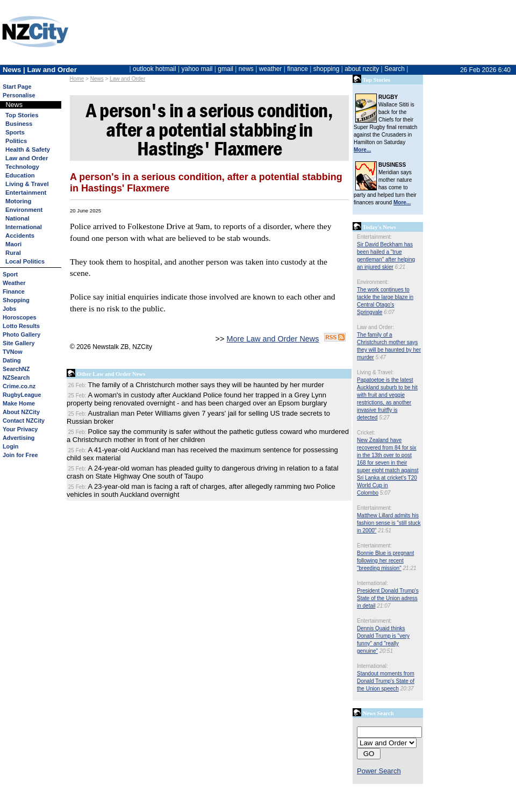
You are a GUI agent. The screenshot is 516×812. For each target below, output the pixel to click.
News (97, 79)
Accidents (20, 236)
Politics (16, 141)
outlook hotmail (155, 69)
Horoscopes (19, 317)
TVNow (13, 352)
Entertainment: (374, 237)
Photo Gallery (21, 334)
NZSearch (16, 377)
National (17, 218)
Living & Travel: (375, 372)
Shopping (16, 300)
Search (395, 69)
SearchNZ (16, 369)
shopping (327, 69)
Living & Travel (27, 184)
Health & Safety (28, 149)
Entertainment (26, 193)
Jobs (9, 309)
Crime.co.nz (19, 386)
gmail (225, 69)
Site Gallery (19, 343)
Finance (14, 291)
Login (10, 446)
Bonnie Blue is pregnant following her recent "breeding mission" (385, 561)
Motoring (18, 201)
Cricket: (366, 433)
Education (20, 175)
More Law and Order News (273, 339)
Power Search (379, 771)
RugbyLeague (22, 395)
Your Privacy (20, 429)
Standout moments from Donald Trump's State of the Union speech (386, 681)
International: (372, 583)
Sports (15, 132)
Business (19, 124)
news (246, 69)
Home (77, 79)
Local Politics (25, 261)
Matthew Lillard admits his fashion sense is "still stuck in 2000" (389, 523)
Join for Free (20, 455)
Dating (12, 360)
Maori (13, 244)
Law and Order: (375, 327)
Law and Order (127, 79)
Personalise (19, 95)
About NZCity (21, 412)
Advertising (19, 438)
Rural (13, 253)
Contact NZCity (24, 421)
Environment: (373, 282)
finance (298, 69)
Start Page (17, 87)
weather (271, 69)
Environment (24, 210)
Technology (22, 167)
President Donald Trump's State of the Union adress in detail (388, 598)
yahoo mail (197, 69)
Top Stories (22, 115)
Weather (14, 283)
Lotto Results (21, 326)
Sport (10, 274)
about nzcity (362, 69)
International (24, 227)
